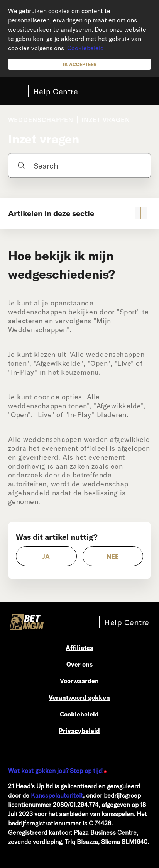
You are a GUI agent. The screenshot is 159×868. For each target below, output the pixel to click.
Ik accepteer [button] (80, 64)
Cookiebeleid (85, 48)
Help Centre (56, 91)
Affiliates (79, 647)
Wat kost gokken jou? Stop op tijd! (56, 770)
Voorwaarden (79, 681)
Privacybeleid (79, 731)
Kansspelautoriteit (57, 795)
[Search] (80, 165)
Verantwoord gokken (79, 697)
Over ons (79, 664)
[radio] (46, 556)
